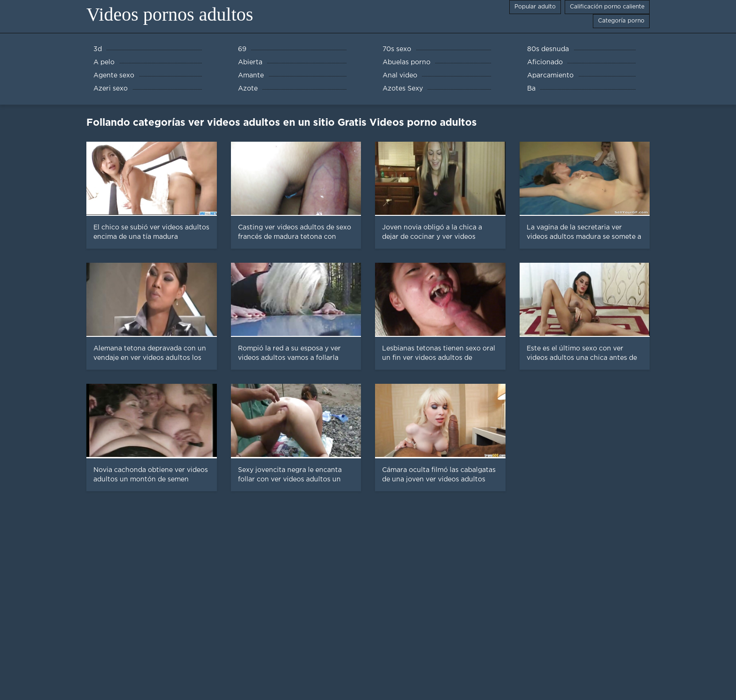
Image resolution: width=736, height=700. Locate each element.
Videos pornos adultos (170, 14)
